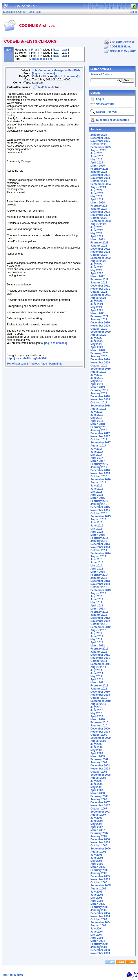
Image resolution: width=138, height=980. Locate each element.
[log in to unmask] (43, 73)
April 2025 (97, 163)
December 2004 (100, 913)
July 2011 (96, 670)
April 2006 (97, 864)
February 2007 (99, 833)
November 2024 (100, 178)
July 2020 (96, 338)
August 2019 (98, 372)
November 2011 (100, 658)
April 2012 (97, 642)
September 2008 (100, 775)
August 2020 (98, 335)
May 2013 (96, 603)
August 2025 (98, 150)
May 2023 (96, 233)
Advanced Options (101, 74)
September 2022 (100, 258)
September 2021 (100, 295)
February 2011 (99, 686)
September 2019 (100, 369)
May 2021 (96, 307)
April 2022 (97, 273)
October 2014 (99, 550)
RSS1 (121, 962)
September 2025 (100, 147)
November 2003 (100, 953)
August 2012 (98, 630)
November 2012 (100, 621)
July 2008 (96, 781)
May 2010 (96, 713)
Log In (100, 99)
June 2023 (97, 230)
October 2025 (99, 144)
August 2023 (98, 224)
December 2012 (100, 618)
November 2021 (100, 289)
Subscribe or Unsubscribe (112, 120)
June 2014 (97, 563)
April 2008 (97, 790)
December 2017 (100, 433)
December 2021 (100, 286)
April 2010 (97, 716)
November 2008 (100, 769)
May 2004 (96, 935)
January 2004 (99, 947)
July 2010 (96, 707)
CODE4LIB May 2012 (123, 51)
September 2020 (100, 332)
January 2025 (99, 172)
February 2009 (99, 759)
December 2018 (100, 396)
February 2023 (99, 243)
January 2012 (99, 652)
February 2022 (99, 279)
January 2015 (99, 541)
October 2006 (99, 846)
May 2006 (96, 861)
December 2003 (100, 950)
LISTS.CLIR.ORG (12, 975)
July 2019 (96, 375)
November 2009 (100, 732)
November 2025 (100, 141)
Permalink (55, 364)
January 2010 (99, 726)
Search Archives (101, 69)
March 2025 (97, 166)
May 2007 (96, 824)
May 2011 (96, 676)
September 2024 (100, 184)
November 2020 (100, 326)
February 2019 (99, 390)
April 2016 (97, 495)
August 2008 (98, 778)
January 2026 (99, 135)
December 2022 (100, 249)
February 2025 (99, 169)
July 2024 (96, 190)
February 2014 (99, 575)
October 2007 (99, 809)
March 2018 (97, 424)
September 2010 (100, 701)
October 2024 (99, 181)
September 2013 (100, 590)
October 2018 (99, 403)
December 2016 (100, 470)
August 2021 (98, 298)
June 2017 (97, 452)
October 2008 (99, 772)
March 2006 (97, 867)
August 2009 (98, 741)
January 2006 (99, 873)
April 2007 (97, 827)
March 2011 (97, 682)
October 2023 (99, 218)
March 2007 (97, 830)
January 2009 (99, 762)
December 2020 (100, 323)
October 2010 (99, 698)
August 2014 (98, 556)
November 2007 (100, 806)
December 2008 (100, 766)
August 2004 (98, 926)
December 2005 (100, 876)
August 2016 (98, 483)
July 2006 (96, 855)
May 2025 (96, 160)
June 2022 (97, 267)
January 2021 (99, 319)
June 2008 (97, 784)
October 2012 (99, 624)
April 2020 (97, 347)
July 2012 (96, 633)
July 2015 (96, 523)
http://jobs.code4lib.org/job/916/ (27, 358)
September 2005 (100, 886)
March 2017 (97, 461)
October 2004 (99, 919)
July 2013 (96, 596)
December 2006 (100, 839)
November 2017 (100, 436)
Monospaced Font (41, 59)
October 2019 (99, 366)
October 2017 (99, 439)
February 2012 (99, 649)
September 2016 (100, 479)
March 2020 (97, 350)
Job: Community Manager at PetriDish (56, 70)
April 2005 (97, 901)
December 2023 (100, 212)
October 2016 (99, 476)
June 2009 (97, 747)
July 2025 (96, 153)
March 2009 (97, 756)
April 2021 (97, 310)
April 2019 (97, 384)
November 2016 (100, 473)
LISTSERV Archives (122, 42)
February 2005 (99, 907)
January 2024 (99, 209)
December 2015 (100, 507)
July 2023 (96, 227)
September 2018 (100, 406)
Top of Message (17, 364)
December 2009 (100, 729)
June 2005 (97, 895)
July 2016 (96, 486)
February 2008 (99, 796)
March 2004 (97, 941)
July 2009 (96, 744)
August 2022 (98, 261)
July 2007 (96, 818)
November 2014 (100, 547)
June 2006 (97, 858)
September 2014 (100, 553)
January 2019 (99, 393)
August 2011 (98, 667)
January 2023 (99, 246)
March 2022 (97, 276)
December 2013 (100, 581)
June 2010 (97, 710)
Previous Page (38, 364)
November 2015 (100, 510)
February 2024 (99, 206)
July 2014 (96, 559)
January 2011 (99, 689)
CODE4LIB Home (121, 47)
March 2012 (97, 646)
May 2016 (96, 492)
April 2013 (97, 606)
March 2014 (97, 572)
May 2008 (96, 787)
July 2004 (96, 929)
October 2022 (99, 255)
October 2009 (99, 735)
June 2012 (97, 636)
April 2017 (97, 458)
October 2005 (99, 882)
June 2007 (97, 821)
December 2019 (100, 359)
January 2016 (99, 504)
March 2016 (97, 498)
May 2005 (96, 898)
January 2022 (99, 283)
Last (64, 50)
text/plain (44, 87)
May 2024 (96, 196)
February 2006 (99, 870)
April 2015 (97, 532)
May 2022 (96, 270)
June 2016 (97, 489)
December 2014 (100, 544)
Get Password (105, 104)
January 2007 (99, 836)
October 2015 (99, 513)
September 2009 (100, 738)
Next (56, 50)
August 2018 (98, 409)
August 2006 (98, 852)
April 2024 (97, 200)
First (34, 50)
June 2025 (97, 156)
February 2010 (99, 722)
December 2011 (100, 655)
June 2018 (97, 415)
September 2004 (100, 922)
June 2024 (97, 193)
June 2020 (97, 341)
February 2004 (99, 944)
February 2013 (99, 612)
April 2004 (97, 938)
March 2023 (97, 240)
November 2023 (100, 215)
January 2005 (99, 910)
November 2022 (100, 252)
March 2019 (97, 387)
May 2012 (96, 639)
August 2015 (98, 519)
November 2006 (100, 842)
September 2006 (100, 849)
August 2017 (98, 446)
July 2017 (96, 449)
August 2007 (98, 815)
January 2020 (99, 356)
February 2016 (99, 501)
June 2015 (97, 526)
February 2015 (99, 538)
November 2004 (100, 916)
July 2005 (96, 892)
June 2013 (97, 599)
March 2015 (97, 535)
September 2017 (100, 443)
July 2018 (96, 412)
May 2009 (96, 750)
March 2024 (97, 203)
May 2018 (96, 418)
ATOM (110, 962)
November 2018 (100, 399)
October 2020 (99, 329)
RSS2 (131, 962)
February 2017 (99, 464)
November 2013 (100, 584)
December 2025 (100, 138)
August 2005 (98, 889)
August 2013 (98, 593)
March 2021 (97, 313)
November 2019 (100, 363)
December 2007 (100, 802)
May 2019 (96, 381)
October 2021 (99, 292)
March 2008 (97, 793)
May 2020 (96, 344)
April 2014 (97, 569)
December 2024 (100, 175)
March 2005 (97, 904)
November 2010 (100, 695)
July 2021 (96, 301)
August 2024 (98, 187)
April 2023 (97, 236)
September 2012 (100, 627)
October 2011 (99, 661)
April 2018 (97, 421)
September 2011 (100, 664)
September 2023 (100, 221)
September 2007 (100, 812)
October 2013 (99, 587)
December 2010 (100, 692)
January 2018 (99, 430)
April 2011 (97, 679)
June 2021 (97, 304)
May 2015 (96, 529)
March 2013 (97, 609)
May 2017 (96, 455)
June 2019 (97, 378)
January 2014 (99, 578)
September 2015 (100, 516)
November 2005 (100, 879)
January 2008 (99, 799)
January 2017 (99, 467)
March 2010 (97, 719)
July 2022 (96, 264)
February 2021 (99, 316)
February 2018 (99, 427)
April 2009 (97, 753)
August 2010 (98, 704)
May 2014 (96, 566)
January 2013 (99, 615)
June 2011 (97, 673)
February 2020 (99, 353)
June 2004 (97, 932)
